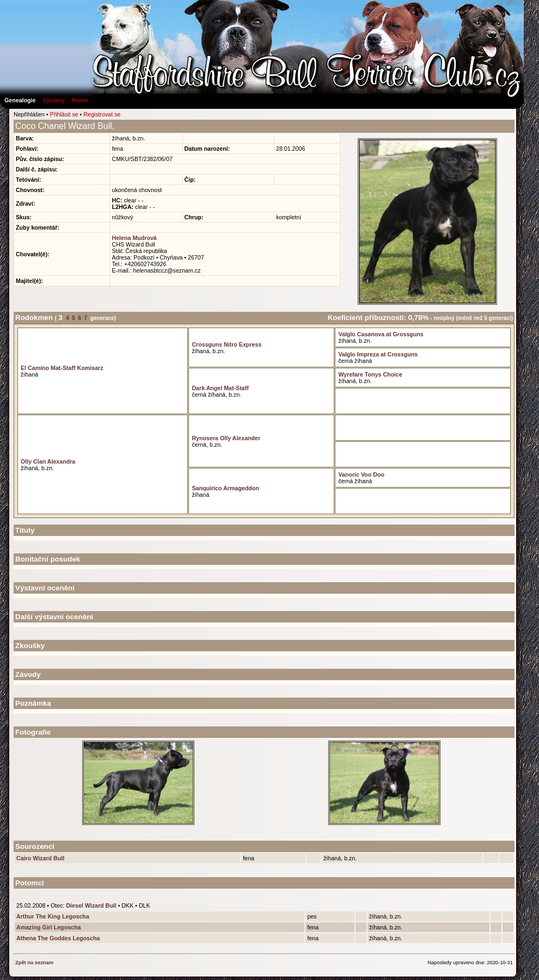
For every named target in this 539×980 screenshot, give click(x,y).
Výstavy (53, 100)
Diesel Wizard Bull (91, 905)
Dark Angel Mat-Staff (220, 388)
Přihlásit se (64, 114)
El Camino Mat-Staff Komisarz (62, 368)
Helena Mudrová (134, 238)
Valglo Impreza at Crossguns (378, 354)
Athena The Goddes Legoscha (58, 938)
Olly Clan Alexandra (48, 461)
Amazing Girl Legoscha (48, 927)
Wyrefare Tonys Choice (370, 374)
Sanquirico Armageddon (225, 488)
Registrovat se (102, 114)
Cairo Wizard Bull (40, 858)
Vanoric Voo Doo (361, 474)
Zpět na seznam (34, 963)
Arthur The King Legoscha (53, 916)
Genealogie (20, 100)
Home (80, 100)
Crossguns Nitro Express (226, 344)
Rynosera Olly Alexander (226, 438)
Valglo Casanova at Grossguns (381, 334)
